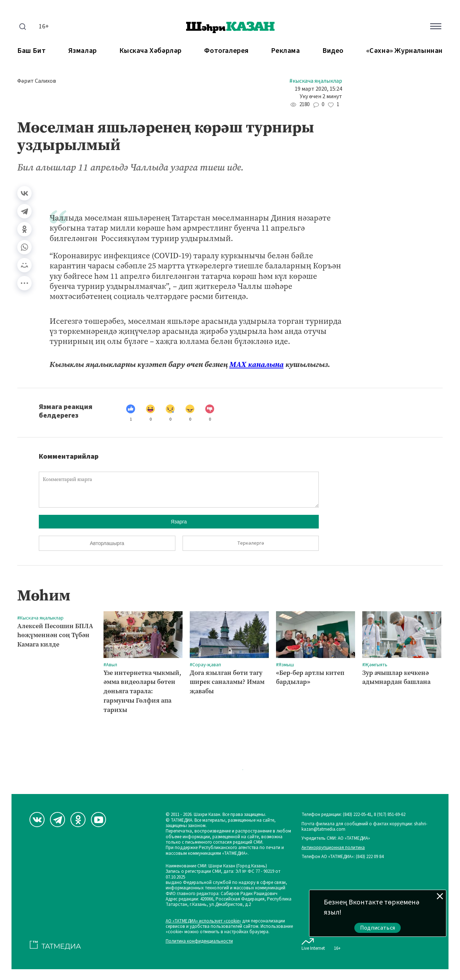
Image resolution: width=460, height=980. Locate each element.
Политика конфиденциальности (199, 941)
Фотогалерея (226, 51)
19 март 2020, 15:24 (318, 89)
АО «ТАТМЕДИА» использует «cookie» (203, 921)
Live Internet (313, 943)
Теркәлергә (251, 543)
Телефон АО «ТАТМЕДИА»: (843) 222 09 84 (342, 857)
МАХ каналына (256, 364)
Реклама (285, 51)
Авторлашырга (107, 543)
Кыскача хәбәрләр (151, 51)
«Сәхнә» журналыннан (404, 51)
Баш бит (31, 51)
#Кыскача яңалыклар (316, 81)
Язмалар (83, 51)
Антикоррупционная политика (333, 848)
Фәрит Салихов (37, 81)
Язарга (179, 522)
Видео (333, 51)
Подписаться (378, 928)
